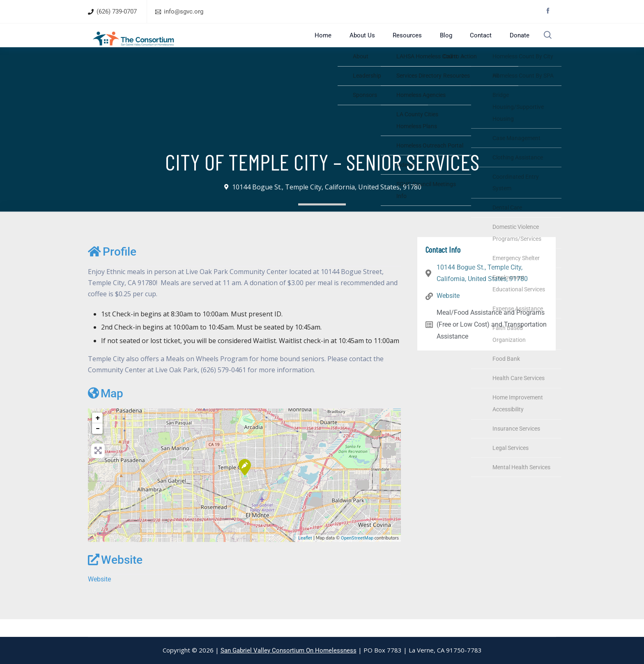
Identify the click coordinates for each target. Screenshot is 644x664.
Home (345, 44)
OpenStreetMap (357, 556)
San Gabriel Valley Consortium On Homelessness (289, 650)
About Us (378, 44)
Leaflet (305, 556)
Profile (112, 269)
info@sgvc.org (184, 12)
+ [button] (98, 435)
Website (115, 577)
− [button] (98, 446)
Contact (480, 44)
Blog (451, 44)
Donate (513, 44)
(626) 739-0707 (117, 12)
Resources (417, 44)
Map (106, 411)
